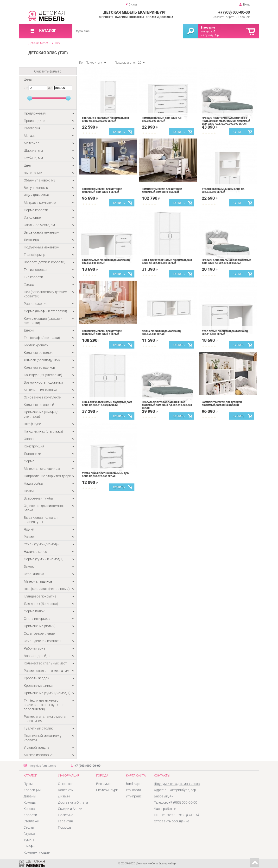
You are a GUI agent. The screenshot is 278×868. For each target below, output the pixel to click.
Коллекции (32, 790)
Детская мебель (39, 43)
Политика (66, 815)
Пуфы (28, 784)
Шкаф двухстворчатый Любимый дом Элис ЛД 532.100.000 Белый (167, 262)
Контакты (137, 17)
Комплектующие (37, 852)
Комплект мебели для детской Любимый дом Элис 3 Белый (222, 404)
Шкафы (29, 846)
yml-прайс (134, 796)
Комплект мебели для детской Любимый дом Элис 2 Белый (102, 333)
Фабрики (121, 17)
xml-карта (134, 790)
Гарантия (65, 821)
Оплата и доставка (159, 17)
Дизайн (64, 796)
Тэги (58, 43)
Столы (29, 827)
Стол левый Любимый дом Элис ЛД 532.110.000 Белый (225, 333)
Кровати (30, 815)
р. (217, 35)
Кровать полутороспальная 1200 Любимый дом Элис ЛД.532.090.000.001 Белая (167, 405)
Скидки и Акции (70, 809)
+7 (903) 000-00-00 (234, 12)
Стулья (29, 834)
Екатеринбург (107, 790)
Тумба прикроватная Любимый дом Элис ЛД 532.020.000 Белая (106, 475)
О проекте (106, 17)
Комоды (30, 802)
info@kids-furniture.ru (42, 766)
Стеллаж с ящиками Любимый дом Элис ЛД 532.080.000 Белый (105, 119)
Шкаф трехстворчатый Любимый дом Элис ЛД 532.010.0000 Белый (107, 404)
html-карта (134, 784)
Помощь (65, 827)
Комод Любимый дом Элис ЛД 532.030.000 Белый (161, 119)
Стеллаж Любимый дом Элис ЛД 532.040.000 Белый (223, 190)
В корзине (208, 28)
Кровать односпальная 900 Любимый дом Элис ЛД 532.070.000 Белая (226, 262)
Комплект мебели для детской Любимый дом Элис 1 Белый (162, 190)
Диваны (30, 796)
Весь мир (103, 784)
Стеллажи (31, 821)
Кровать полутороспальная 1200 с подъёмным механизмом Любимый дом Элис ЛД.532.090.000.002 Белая (226, 121)
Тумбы (29, 840)
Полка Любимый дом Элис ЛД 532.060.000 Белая (161, 333)
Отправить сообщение (171, 821)
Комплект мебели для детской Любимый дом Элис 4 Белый (102, 190)
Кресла (29, 809)
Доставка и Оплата (73, 802)
